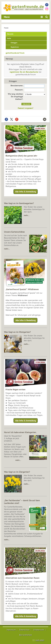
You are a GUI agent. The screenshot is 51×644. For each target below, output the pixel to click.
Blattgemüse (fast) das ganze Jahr (21, 156)
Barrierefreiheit (26, 635)
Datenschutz (24, 630)
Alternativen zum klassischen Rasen (23, 578)
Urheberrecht (39, 630)
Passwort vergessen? (26, 108)
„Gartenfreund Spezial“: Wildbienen (22, 289)
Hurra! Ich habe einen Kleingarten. (20, 432)
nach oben (40, 640)
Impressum (11, 630)
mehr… (27, 215)
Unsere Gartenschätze (14, 232)
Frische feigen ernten (16, 389)
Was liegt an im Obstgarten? (17, 332)
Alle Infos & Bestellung (26, 320)
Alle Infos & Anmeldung (26, 192)
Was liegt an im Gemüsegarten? (19, 203)
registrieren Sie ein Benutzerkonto (24, 72)
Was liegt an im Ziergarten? (17, 472)
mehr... (7, 540)
